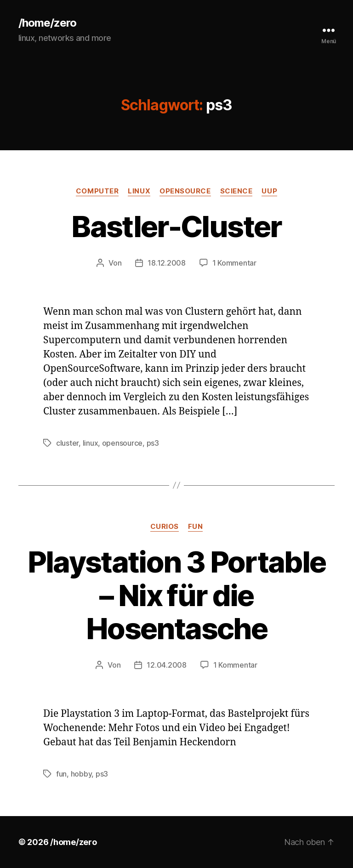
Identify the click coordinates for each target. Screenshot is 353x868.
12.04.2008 (166, 665)
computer (97, 191)
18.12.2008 (166, 263)
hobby (81, 774)
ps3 (153, 443)
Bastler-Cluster (176, 226)
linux (139, 191)
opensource (185, 191)
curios (165, 527)
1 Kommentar (234, 263)
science (236, 191)
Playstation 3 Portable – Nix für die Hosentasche (176, 595)
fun (196, 527)
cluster (67, 443)
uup (269, 191)
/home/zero (47, 23)
